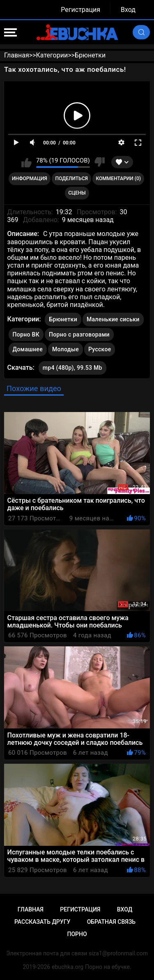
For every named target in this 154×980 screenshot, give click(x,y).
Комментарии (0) (118, 179)
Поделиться (72, 179)
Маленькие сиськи (113, 319)
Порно (77, 934)
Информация (30, 179)
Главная (31, 909)
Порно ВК (26, 334)
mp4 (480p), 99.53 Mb (72, 368)
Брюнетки (63, 319)
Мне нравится (26, 162)
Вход (128, 10)
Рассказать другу (42, 922)
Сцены (77, 193)
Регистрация (80, 10)
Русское (100, 349)
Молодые (66, 349)
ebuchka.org (68, 967)
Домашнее (28, 349)
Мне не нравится (100, 162)
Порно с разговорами (79, 334)
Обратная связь (111, 922)
